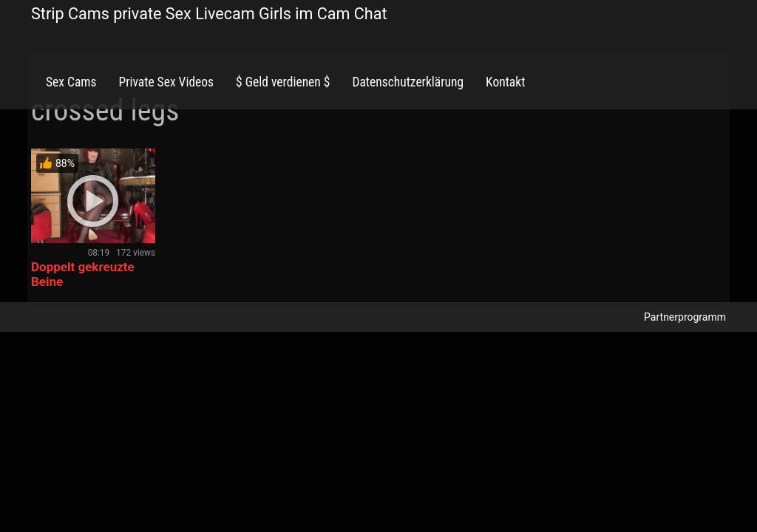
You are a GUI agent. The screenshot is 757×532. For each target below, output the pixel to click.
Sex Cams (71, 82)
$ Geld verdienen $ (283, 82)
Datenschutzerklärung (408, 82)
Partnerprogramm (685, 317)
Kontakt (505, 82)
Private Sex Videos (166, 82)
